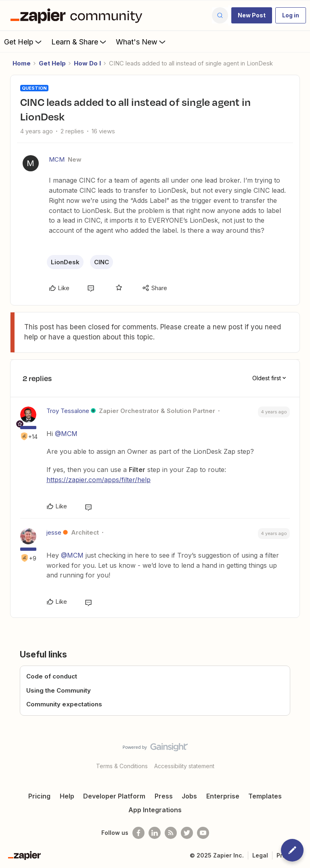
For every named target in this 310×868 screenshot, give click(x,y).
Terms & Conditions (122, 766)
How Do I (87, 63)
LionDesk (65, 262)
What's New (141, 42)
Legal (260, 855)
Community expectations (64, 704)
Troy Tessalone (68, 411)
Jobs (189, 796)
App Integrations (155, 810)
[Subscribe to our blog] (171, 833)
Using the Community (59, 690)
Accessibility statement (184, 766)
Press (164, 796)
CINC (102, 262)
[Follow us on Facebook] (138, 833)
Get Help (24, 42)
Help (67, 796)
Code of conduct (52, 676)
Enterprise (223, 796)
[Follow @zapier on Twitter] (187, 833)
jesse (54, 532)
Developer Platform (114, 796)
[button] (252, 15)
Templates (265, 796)
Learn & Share (80, 42)
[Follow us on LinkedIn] (155, 833)
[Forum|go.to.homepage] (78, 15)
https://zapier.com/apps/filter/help (98, 480)
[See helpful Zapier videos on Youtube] (203, 833)
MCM (57, 159)
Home (22, 63)
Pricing (39, 796)
